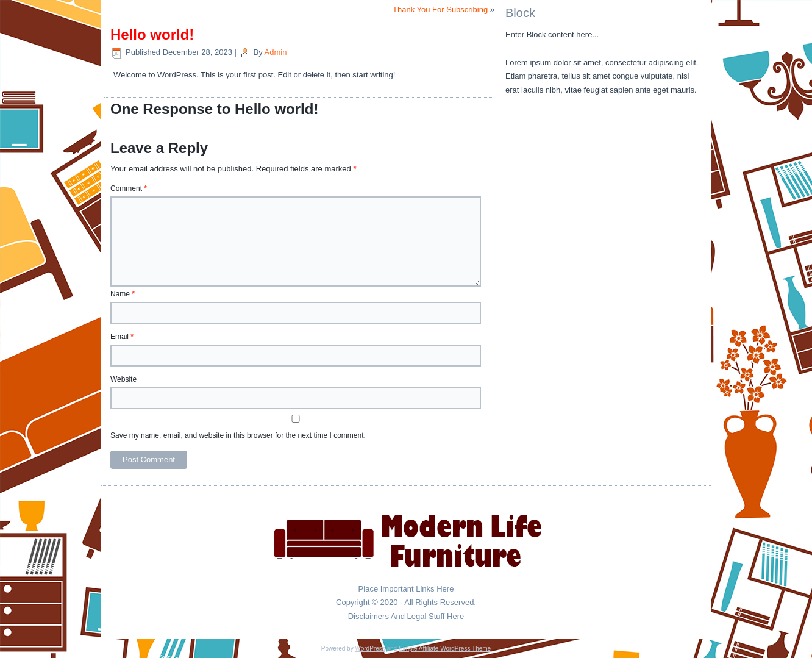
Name (123, 294)
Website (123, 379)
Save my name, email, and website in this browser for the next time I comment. (238, 435)
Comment (129, 188)
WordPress (370, 649)
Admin (276, 52)
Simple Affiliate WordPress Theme (445, 649)
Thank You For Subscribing (440, 9)
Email (122, 337)
